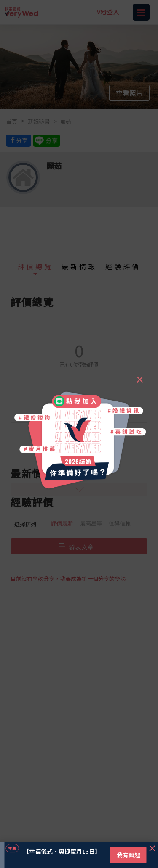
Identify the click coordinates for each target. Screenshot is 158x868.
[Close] (139, 376)
